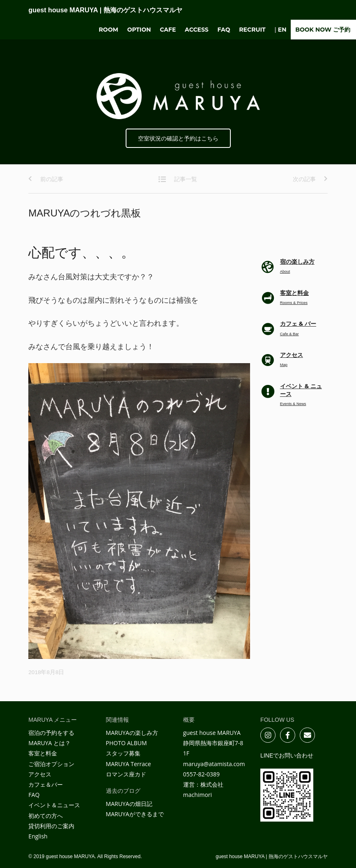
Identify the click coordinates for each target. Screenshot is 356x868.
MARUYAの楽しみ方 (132, 733)
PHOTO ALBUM (126, 743)
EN (282, 30)
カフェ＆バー (46, 784)
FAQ (224, 30)
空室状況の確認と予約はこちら (178, 138)
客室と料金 (43, 753)
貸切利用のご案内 (51, 826)
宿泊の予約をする (51, 733)
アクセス (40, 774)
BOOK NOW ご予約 (323, 30)
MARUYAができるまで (135, 814)
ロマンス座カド (126, 774)
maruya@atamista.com (214, 764)
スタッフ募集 (123, 753)
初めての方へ (46, 816)
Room (109, 30)
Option (139, 30)
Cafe (168, 30)
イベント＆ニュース (54, 805)
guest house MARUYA (105, 10)
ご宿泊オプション (51, 764)
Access (197, 30)
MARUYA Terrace (129, 764)
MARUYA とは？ (49, 743)
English (38, 836)
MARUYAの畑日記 (129, 804)
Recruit (252, 30)
